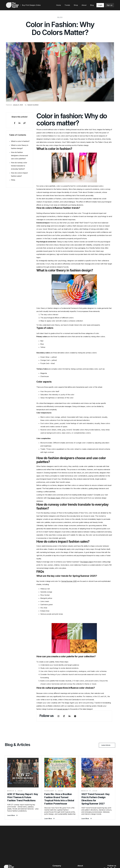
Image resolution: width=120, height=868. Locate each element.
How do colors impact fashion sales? (19, 174)
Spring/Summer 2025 (69, 581)
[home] (12, 5)
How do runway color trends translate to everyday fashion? (19, 166)
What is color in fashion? (20, 141)
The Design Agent (54, 498)
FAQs (13, 180)
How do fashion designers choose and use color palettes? (19, 155)
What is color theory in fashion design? (20, 147)
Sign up (109, 5)
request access (62, 709)
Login (100, 5)
